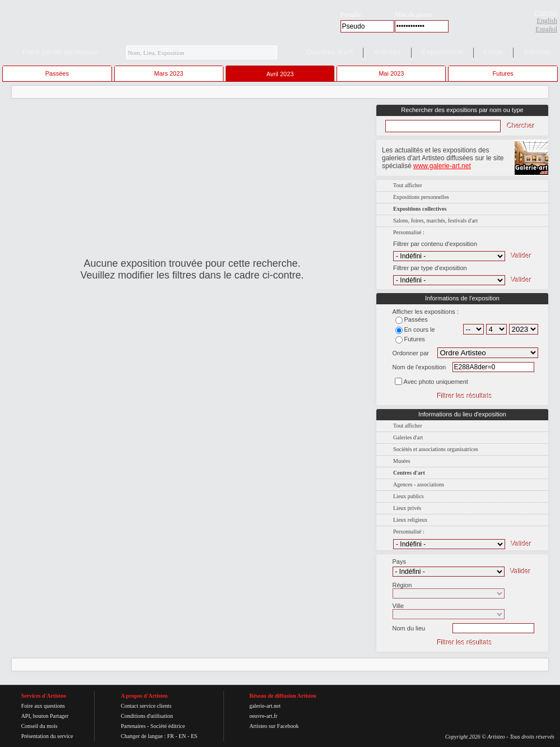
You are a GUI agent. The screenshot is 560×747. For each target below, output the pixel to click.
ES (194, 736)
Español (546, 29)
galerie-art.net (265, 706)
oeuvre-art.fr (263, 716)
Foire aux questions (43, 706)
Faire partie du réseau (60, 52)
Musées (402, 461)
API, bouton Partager (45, 716)
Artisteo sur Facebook (274, 726)
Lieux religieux (410, 520)
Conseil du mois (39, 726)
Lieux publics (409, 496)
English (547, 21)
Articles (537, 52)
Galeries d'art (408, 437)
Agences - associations (419, 484)
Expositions (442, 52)
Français (546, 12)
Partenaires (133, 726)
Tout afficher (408, 185)
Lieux (493, 52)
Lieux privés (407, 508)
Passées (57, 73)
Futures (503, 73)
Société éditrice (167, 726)
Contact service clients (146, 706)
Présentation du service (47, 736)
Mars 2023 (169, 73)
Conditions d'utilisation (147, 716)
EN (182, 736)
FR (170, 736)
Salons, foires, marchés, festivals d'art (435, 221)
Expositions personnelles (421, 197)
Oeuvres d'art (330, 52)
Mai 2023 (391, 73)
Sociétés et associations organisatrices (436, 449)
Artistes (387, 52)
